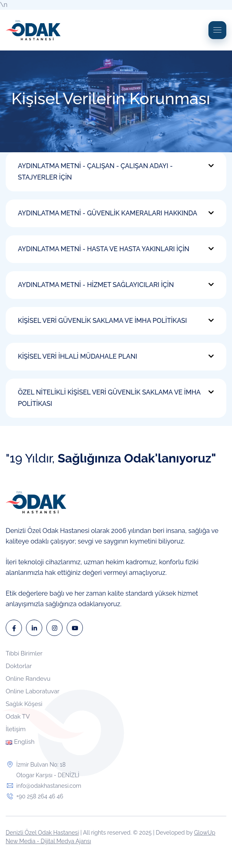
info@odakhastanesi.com (49, 786)
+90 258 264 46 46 (40, 796)
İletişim (16, 729)
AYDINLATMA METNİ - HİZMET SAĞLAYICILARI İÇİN (96, 285)
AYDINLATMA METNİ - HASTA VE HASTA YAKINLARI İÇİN (104, 249)
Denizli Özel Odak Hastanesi (42, 833)
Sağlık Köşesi (24, 704)
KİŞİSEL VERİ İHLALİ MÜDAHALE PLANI (78, 356)
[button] (116, 172)
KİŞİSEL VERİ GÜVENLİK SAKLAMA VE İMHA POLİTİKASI (102, 321)
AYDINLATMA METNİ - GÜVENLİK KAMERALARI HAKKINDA (107, 213)
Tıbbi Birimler (24, 653)
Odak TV (18, 717)
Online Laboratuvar (33, 691)
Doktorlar (19, 666)
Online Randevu (28, 679)
